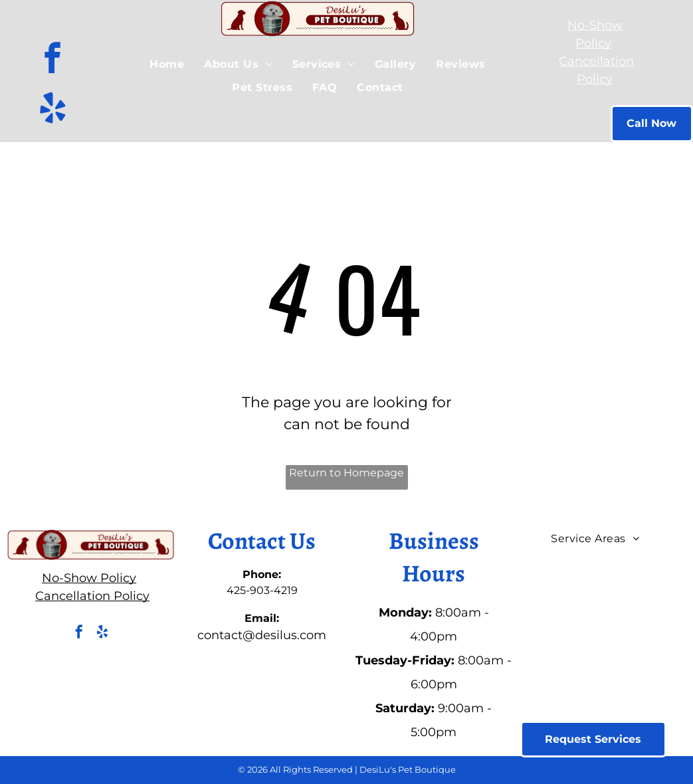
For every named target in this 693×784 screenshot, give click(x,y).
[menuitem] (167, 64)
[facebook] (52, 60)
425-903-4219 (262, 590)
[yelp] (52, 110)
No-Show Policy (89, 578)
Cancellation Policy (92, 596)
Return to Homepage (346, 473)
